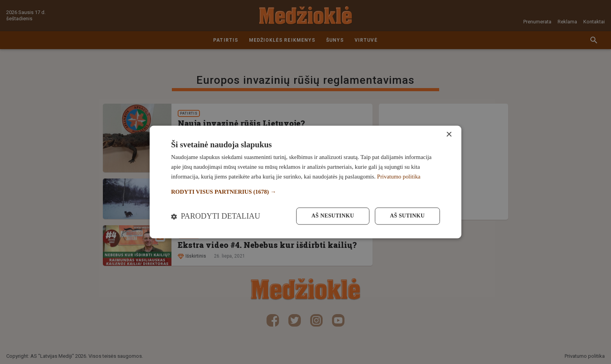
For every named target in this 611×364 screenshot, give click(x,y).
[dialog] (305, 182)
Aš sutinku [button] (407, 216)
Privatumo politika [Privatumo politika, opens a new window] (399, 177)
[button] (305, 192)
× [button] (449, 135)
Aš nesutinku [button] (333, 216)
